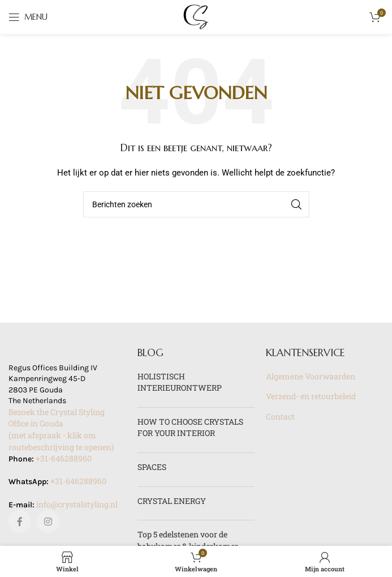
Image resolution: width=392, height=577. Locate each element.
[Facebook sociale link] (20, 522)
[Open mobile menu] (28, 17)
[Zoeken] (196, 204)
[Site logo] (196, 16)
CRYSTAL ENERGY (172, 501)
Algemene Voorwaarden (311, 376)
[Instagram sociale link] (48, 522)
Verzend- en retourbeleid (311, 396)
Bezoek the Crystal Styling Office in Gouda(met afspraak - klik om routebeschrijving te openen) (61, 429)
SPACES (152, 467)
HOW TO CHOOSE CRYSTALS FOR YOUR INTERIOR (190, 428)
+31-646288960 (64, 458)
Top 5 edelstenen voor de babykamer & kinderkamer (188, 540)
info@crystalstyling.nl (77, 504)
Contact (280, 416)
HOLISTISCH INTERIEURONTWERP (180, 382)
